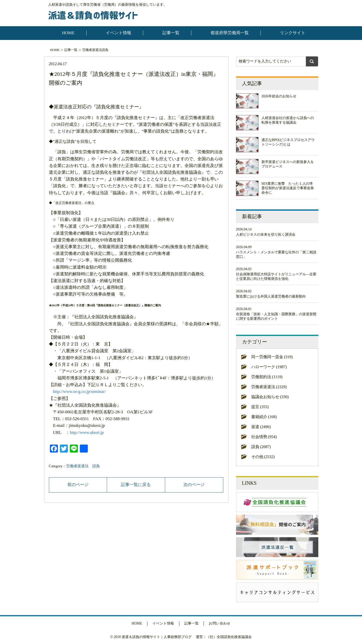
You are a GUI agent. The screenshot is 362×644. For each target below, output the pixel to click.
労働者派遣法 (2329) (269, 387)
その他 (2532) (263, 457)
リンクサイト (293, 33)
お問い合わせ (220, 623)
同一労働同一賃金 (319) (272, 357)
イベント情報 (119, 33)
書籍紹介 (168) (264, 417)
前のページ (78, 485)
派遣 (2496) (261, 427)
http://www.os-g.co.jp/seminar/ (79, 392)
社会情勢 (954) (264, 437)
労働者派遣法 (92, 50)
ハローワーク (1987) (269, 367)
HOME (68, 33)
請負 (105, 50)
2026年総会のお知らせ (279, 96)
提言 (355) (260, 407)
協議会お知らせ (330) (270, 397)
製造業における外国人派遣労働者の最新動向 (271, 296)
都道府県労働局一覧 (230, 33)
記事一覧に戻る (136, 485)
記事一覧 (171, 33)
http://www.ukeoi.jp (87, 432)
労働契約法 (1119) (267, 377)
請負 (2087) (261, 447)
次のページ (194, 485)
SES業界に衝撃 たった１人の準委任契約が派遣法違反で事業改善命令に (288, 188)
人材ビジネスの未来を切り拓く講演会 (266, 235)
